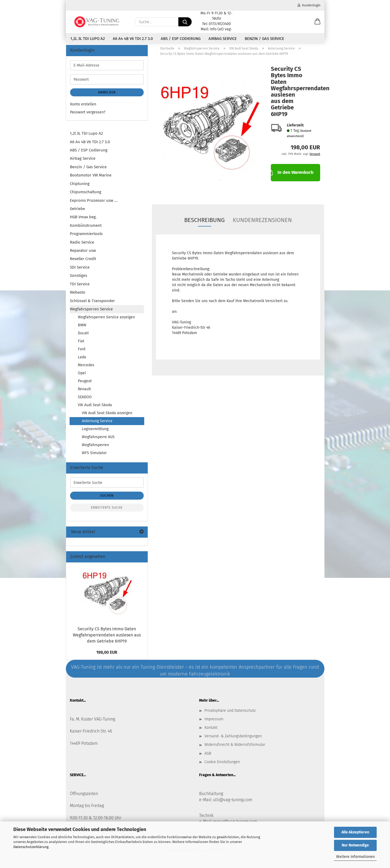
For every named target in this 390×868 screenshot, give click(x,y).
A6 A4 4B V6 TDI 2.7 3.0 (133, 39)
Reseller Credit (83, 262)
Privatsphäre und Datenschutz (230, 713)
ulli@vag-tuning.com (233, 803)
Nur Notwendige (355, 845)
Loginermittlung (95, 432)
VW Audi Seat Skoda (95, 408)
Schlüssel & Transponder (92, 304)
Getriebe (77, 212)
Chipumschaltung (86, 195)
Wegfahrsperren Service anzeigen (106, 320)
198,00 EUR (107, 655)
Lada (82, 360)
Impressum (214, 722)
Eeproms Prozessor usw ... (94, 203)
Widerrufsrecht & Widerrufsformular (235, 748)
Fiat (81, 344)
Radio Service (82, 245)
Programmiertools (86, 237)
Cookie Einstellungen (222, 765)
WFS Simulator (94, 456)
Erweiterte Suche (107, 511)
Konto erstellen (83, 107)
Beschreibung (204, 223)
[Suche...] (185, 22)
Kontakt (211, 731)
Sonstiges (79, 279)
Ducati (83, 336)
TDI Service (80, 287)
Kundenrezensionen (262, 223)
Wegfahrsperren (95, 448)
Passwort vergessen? (88, 115)
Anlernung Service (97, 424)
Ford (82, 352)
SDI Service (80, 270)
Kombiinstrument (86, 228)
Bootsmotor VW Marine (91, 178)
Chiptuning (80, 187)
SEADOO (85, 400)
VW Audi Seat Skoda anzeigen (107, 416)
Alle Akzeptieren (355, 832)
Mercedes (86, 368)
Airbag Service (223, 39)
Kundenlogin (309, 5)
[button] (317, 22)
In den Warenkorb (292, 175)
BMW (82, 328)
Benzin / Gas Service (264, 39)
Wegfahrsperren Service (91, 312)
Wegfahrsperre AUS (98, 440)
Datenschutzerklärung (31, 847)
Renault (84, 392)
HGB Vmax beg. (83, 220)
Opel (82, 376)
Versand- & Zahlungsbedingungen (233, 739)
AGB (208, 756)
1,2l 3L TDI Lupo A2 (88, 39)
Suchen (107, 499)
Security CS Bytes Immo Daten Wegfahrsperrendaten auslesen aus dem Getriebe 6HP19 (107, 638)
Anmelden (107, 96)
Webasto (78, 295)
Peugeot (85, 384)
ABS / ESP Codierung (181, 39)
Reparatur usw (83, 254)
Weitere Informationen (355, 857)
